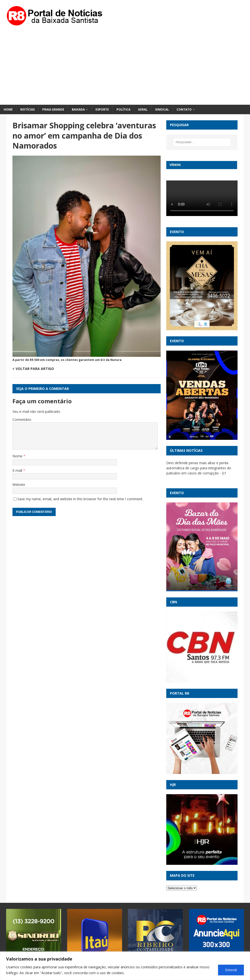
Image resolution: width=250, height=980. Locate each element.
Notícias (27, 109)
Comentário (22, 419)
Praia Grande (53, 109)
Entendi (231, 970)
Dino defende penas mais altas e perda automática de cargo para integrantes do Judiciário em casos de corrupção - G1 (199, 468)
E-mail (18, 470)
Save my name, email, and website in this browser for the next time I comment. (80, 499)
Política (123, 109)
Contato (184, 109)
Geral (143, 109)
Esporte (102, 109)
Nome (18, 456)
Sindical (162, 109)
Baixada (78, 109)
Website (19, 485)
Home (8, 109)
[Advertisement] (125, 68)
